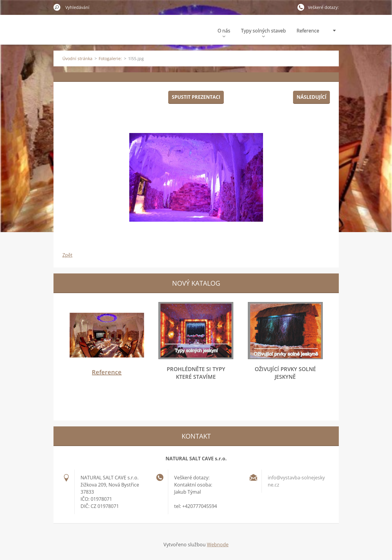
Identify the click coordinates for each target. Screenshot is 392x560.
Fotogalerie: (110, 58)
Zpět (67, 255)
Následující (311, 97)
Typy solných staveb (263, 32)
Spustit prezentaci (196, 97)
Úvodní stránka (77, 58)
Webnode (218, 545)
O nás (224, 32)
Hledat (57, 7)
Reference (308, 31)
